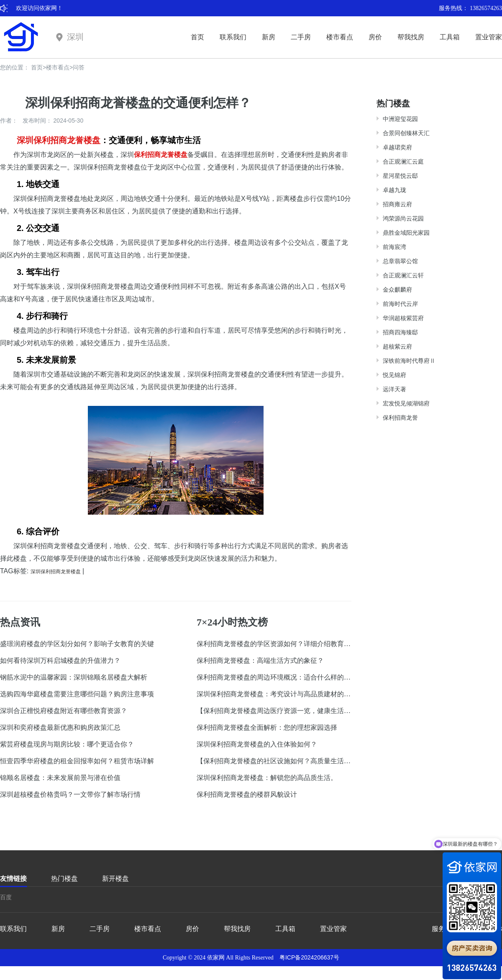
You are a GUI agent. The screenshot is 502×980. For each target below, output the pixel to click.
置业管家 (489, 37)
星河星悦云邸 (400, 176)
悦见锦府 (394, 375)
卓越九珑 (394, 190)
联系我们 (233, 37)
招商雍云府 (397, 204)
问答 (79, 67)
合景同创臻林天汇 (406, 133)
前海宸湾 (394, 247)
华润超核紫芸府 (403, 318)
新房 (269, 37)
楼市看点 (340, 37)
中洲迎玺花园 (400, 119)
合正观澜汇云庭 (403, 162)
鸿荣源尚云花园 (403, 218)
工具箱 (450, 37)
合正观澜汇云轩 (403, 275)
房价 (375, 37)
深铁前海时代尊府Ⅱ (409, 361)
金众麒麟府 (397, 290)
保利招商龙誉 (400, 418)
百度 (6, 897)
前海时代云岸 (400, 304)
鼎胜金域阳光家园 (406, 233)
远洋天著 (394, 389)
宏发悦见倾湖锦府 (406, 403)
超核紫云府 (397, 346)
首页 (197, 37)
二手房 (301, 37)
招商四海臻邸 (400, 332)
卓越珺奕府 (397, 147)
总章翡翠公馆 (400, 261)
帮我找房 (411, 37)
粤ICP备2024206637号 (309, 957)
